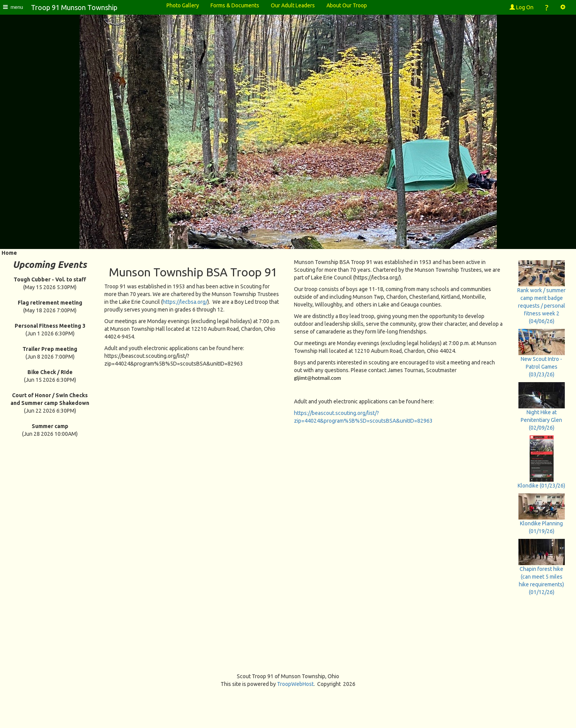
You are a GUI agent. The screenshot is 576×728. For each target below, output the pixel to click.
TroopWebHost (295, 684)
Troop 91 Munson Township (74, 7)
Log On (522, 7)
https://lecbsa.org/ (185, 302)
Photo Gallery (183, 5)
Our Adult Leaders (293, 5)
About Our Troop (347, 5)
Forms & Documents (235, 5)
